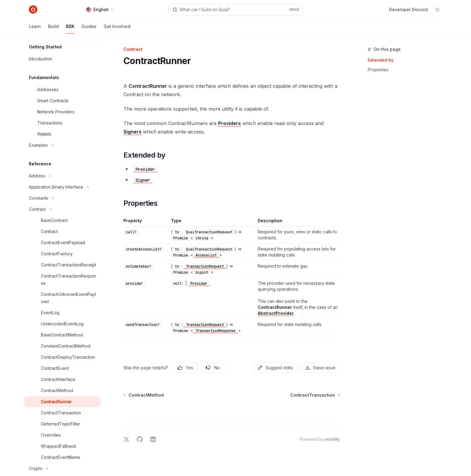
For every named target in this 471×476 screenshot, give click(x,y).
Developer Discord (408, 9)
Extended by (381, 60)
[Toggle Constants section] (62, 198)
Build (53, 29)
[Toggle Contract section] (62, 209)
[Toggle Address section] (62, 176)
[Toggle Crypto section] (62, 468)
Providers (229, 123)
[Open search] (235, 10)
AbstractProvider (276, 313)
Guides (89, 29)
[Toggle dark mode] (437, 10)
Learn (35, 29)
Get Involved (117, 29)
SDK (70, 29)
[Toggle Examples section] (62, 145)
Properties (378, 70)
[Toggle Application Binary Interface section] (62, 187)
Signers (132, 132)
